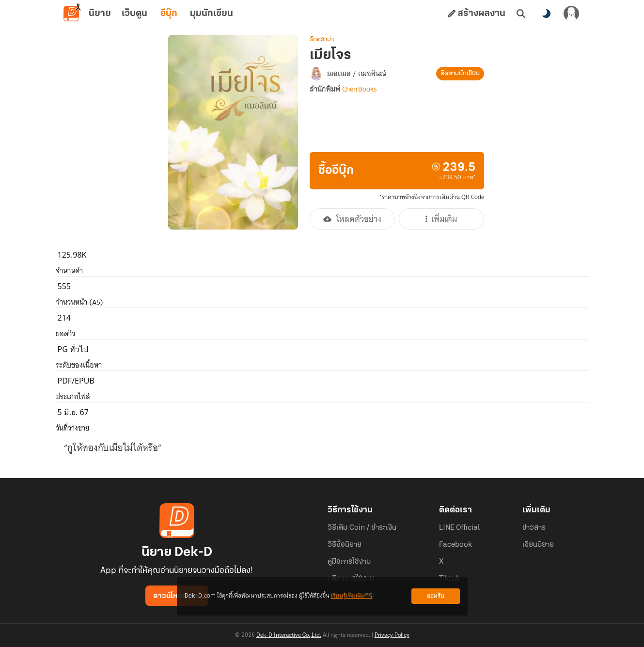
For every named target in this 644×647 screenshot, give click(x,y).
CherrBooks (360, 89)
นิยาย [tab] (100, 14)
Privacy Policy (392, 635)
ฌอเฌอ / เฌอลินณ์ (357, 74)
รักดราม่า (322, 39)
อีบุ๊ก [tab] (169, 14)
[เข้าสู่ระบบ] (571, 14)
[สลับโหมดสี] (546, 14)
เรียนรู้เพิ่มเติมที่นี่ (352, 596)
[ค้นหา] (521, 14)
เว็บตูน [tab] (134, 14)
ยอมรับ (436, 596)
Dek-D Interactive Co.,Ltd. (289, 635)
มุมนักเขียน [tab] (212, 14)
